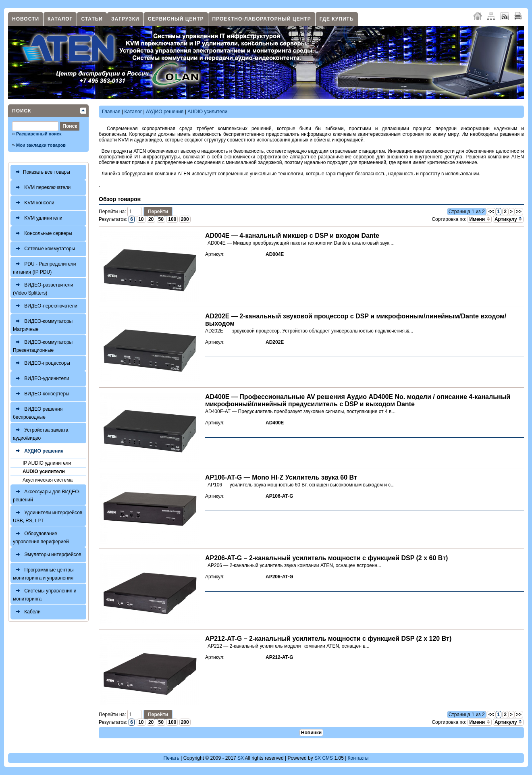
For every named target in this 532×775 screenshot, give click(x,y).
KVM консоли (34, 203)
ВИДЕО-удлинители (41, 379)
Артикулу (508, 219)
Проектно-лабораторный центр (262, 19)
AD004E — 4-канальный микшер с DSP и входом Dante (292, 236)
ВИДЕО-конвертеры (41, 394)
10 (141, 219)
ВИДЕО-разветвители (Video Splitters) (43, 288)
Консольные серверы (43, 234)
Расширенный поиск (39, 134)
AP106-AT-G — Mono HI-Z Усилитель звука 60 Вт (281, 477)
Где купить (337, 19)
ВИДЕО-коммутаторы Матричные (43, 324)
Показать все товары (42, 172)
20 (151, 219)
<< (491, 212)
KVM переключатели (42, 188)
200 (185, 219)
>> (519, 212)
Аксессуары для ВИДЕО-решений (47, 495)
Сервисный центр (176, 19)
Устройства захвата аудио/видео (41, 433)
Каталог (60, 19)
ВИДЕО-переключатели (45, 306)
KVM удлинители (38, 218)
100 (172, 219)
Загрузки (125, 19)
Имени (479, 219)
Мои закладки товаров (41, 145)
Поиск (22, 111)
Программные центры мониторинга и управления (43, 573)
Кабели (27, 612)
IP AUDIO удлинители (47, 463)
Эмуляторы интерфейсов (47, 555)
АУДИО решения (38, 451)
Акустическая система (48, 480)
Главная (111, 112)
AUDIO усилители (44, 472)
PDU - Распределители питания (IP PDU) (45, 267)
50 (161, 219)
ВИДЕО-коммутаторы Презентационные (43, 345)
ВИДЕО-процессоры (42, 363)
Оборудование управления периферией (41, 537)
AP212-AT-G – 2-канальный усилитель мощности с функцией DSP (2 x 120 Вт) (328, 639)
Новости (26, 19)
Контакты (358, 758)
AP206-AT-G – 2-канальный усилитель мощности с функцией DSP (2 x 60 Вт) (326, 558)
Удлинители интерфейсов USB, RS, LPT (48, 516)
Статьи (92, 19)
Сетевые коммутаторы (44, 249)
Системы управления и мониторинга (45, 594)
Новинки (311, 733)
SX (241, 758)
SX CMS (324, 758)
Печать (171, 758)
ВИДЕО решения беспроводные (38, 412)
